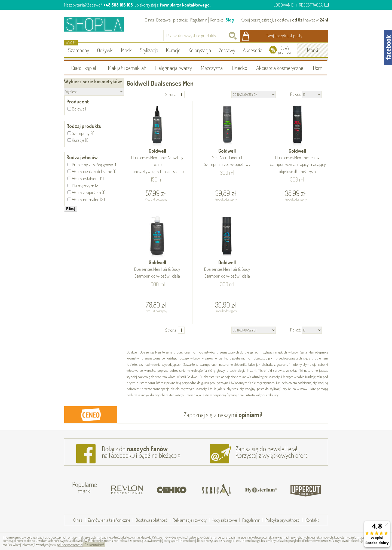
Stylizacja (149, 50)
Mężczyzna (212, 68)
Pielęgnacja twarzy (173, 68)
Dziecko (239, 68)
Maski (127, 50)
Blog (230, 20)
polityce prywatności (70, 545)
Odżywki (105, 50)
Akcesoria (253, 50)
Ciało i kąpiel (84, 68)
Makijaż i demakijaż (127, 68)
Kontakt (216, 20)
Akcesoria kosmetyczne (280, 68)
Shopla (98, 24)
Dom (318, 68)
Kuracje (173, 50)
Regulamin (199, 20)
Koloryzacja (200, 50)
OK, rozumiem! (94, 545)
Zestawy (227, 50)
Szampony (79, 50)
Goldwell (157, 161)
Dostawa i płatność (172, 20)
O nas (149, 20)
